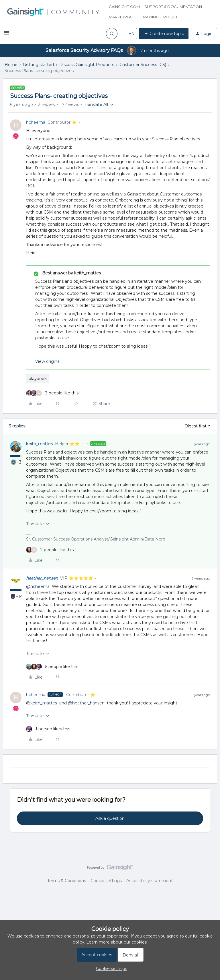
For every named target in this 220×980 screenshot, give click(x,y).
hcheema (36, 122)
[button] (6, 35)
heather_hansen (42, 578)
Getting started (38, 65)
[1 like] (48, 729)
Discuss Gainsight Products (87, 65)
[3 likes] (52, 393)
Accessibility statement (150, 881)
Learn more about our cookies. (117, 942)
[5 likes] (52, 667)
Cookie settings (106, 881)
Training (150, 17)
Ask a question (110, 818)
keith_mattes (39, 444)
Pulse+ (170, 17)
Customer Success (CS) (143, 65)
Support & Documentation (173, 7)
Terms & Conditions (67, 881)
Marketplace (123, 17)
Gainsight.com (124, 7)
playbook (38, 379)
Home (11, 65)
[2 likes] (50, 550)
